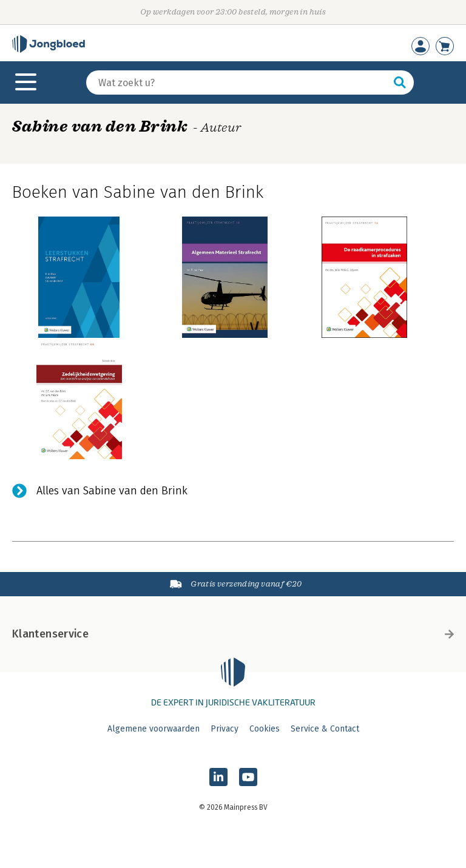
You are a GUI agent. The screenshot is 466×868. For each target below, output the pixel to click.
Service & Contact (325, 729)
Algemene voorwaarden (154, 729)
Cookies (265, 729)
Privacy (225, 729)
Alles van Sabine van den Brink (112, 491)
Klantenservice (233, 634)
